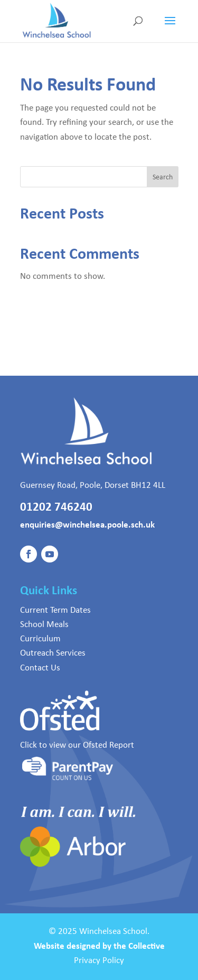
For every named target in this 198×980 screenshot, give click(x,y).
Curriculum (40, 638)
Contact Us (40, 667)
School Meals (44, 624)
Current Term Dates (55, 610)
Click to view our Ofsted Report (77, 745)
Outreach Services (53, 652)
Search (163, 177)
